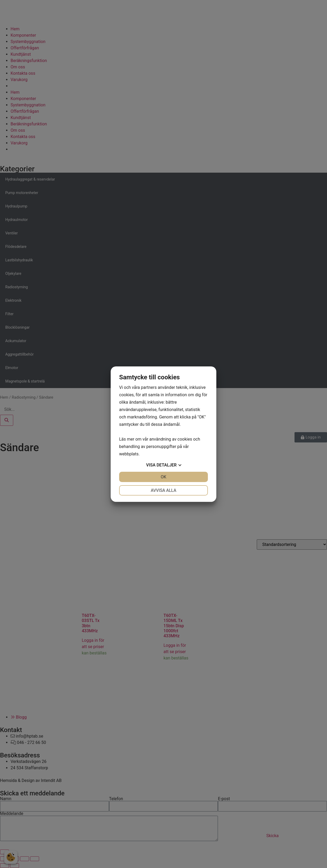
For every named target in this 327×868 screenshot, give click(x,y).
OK (163, 477)
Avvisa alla (164, 490)
